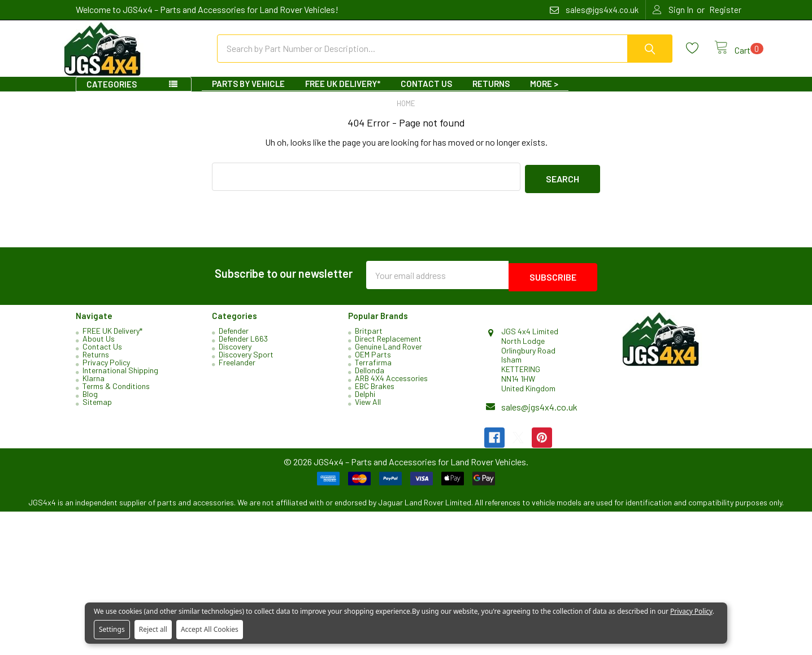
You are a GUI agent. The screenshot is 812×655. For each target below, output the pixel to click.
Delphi (365, 399)
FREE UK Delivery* (343, 94)
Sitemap (97, 407)
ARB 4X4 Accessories (391, 384)
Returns (491, 94)
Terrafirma (373, 368)
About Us (99, 344)
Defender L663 (243, 344)
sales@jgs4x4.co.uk (539, 412)
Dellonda (370, 376)
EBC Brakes (375, 392)
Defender (234, 336)
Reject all (153, 629)
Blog (90, 399)
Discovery (235, 352)
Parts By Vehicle (248, 94)
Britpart (369, 336)
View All (368, 407)
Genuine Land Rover (388, 352)
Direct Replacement (388, 344)
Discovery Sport (246, 360)
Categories (112, 94)
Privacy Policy (106, 368)
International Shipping (120, 376)
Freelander (237, 368)
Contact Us (426, 94)
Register (725, 10)
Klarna (94, 384)
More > (544, 94)
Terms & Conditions (116, 392)
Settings (112, 629)
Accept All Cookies (210, 629)
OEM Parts (373, 360)
